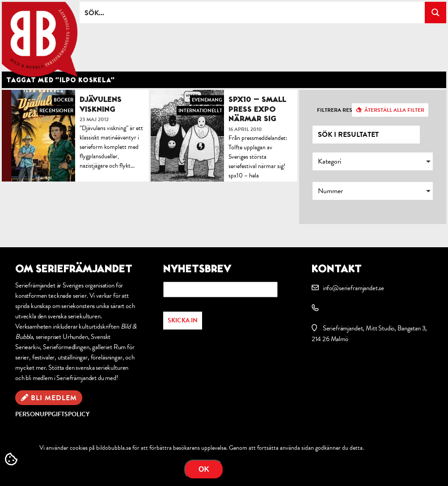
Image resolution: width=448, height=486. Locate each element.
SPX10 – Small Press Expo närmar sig (257, 109)
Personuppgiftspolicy (52, 414)
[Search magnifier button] (435, 13)
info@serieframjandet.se (353, 288)
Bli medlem (54, 398)
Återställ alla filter (394, 110)
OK (204, 469)
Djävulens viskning (101, 104)
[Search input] (253, 13)
